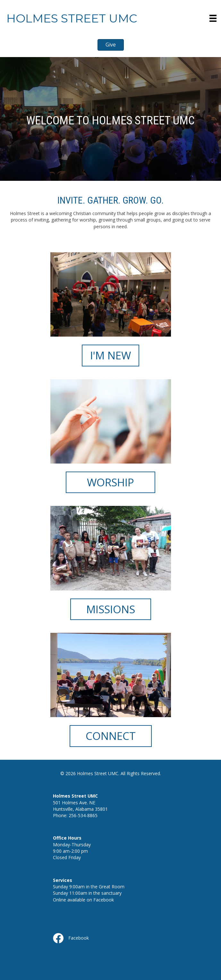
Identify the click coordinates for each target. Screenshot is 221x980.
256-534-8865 (83, 815)
